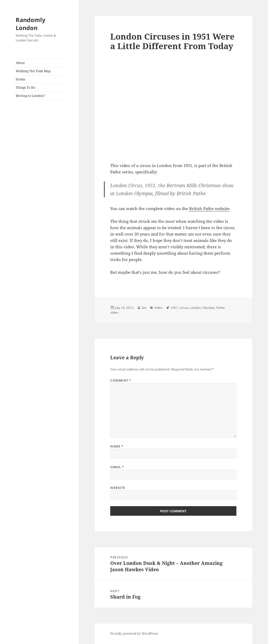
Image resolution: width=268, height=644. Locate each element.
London (195, 308)
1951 (174, 308)
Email (117, 467)
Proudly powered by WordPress (134, 634)
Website (118, 488)
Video (158, 308)
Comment (121, 380)
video (114, 312)
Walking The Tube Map (33, 71)
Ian (144, 308)
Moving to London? (30, 96)
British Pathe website (209, 208)
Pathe (220, 308)
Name (117, 446)
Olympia (209, 308)
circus (184, 308)
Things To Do (25, 88)
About (20, 63)
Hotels (20, 79)
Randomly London (31, 24)
